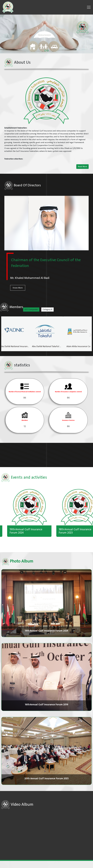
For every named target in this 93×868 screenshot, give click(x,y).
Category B (47, 309)
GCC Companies (31, 309)
